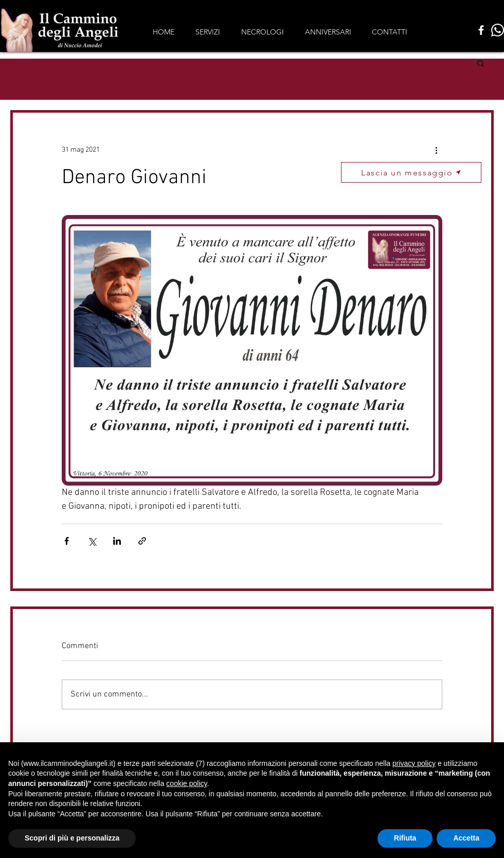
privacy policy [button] (414, 763)
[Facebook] (481, 30)
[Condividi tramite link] (142, 541)
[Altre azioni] (436, 150)
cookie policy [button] (186, 783)
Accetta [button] (466, 838)
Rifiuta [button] (405, 838)
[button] (481, 63)
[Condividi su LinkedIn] (117, 541)
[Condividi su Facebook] (67, 541)
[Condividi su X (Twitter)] (92, 541)
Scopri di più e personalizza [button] (72, 838)
